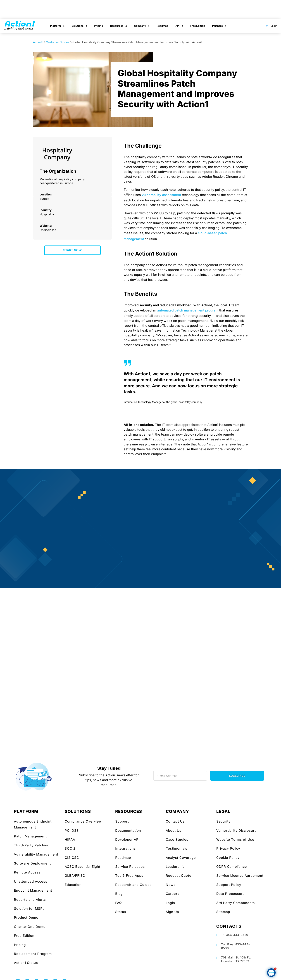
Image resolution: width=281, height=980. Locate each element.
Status (121, 912)
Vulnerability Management (36, 854)
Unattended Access (31, 881)
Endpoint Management (33, 890)
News (171, 885)
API (178, 26)
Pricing (99, 26)
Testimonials (177, 848)
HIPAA (70, 840)
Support (122, 821)
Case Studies (177, 840)
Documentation (128, 831)
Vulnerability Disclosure (236, 831)
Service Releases (130, 867)
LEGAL (223, 811)
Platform (56, 26)
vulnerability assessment (161, 195)
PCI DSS (72, 831)
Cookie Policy (228, 858)
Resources (117, 26)
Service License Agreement (240, 876)
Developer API (127, 840)
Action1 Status (26, 963)
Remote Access (27, 872)
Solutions (78, 26)
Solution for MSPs (29, 909)
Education (73, 885)
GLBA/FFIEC (75, 876)
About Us (174, 831)
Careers (173, 894)
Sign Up (172, 912)
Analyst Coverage (181, 858)
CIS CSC (72, 858)
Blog (119, 894)
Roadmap (162, 26)
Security (223, 821)
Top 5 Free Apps (129, 876)
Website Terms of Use (235, 840)
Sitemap (223, 912)
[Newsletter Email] (180, 776)
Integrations (126, 848)
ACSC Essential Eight (83, 867)
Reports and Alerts (30, 900)
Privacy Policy (228, 848)
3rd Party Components (236, 903)
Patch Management (30, 836)
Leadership (175, 867)
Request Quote (179, 876)
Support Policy (229, 885)
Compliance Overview (83, 821)
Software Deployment (32, 863)
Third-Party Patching (32, 845)
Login (274, 26)
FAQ (119, 903)
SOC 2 (70, 848)
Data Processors (230, 894)
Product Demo (26, 918)
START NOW (72, 250)
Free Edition (198, 26)
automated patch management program (188, 310)
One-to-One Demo (30, 927)
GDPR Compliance (232, 867)
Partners (217, 26)
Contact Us (175, 821)
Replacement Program (33, 954)
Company (140, 26)
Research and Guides (133, 885)
